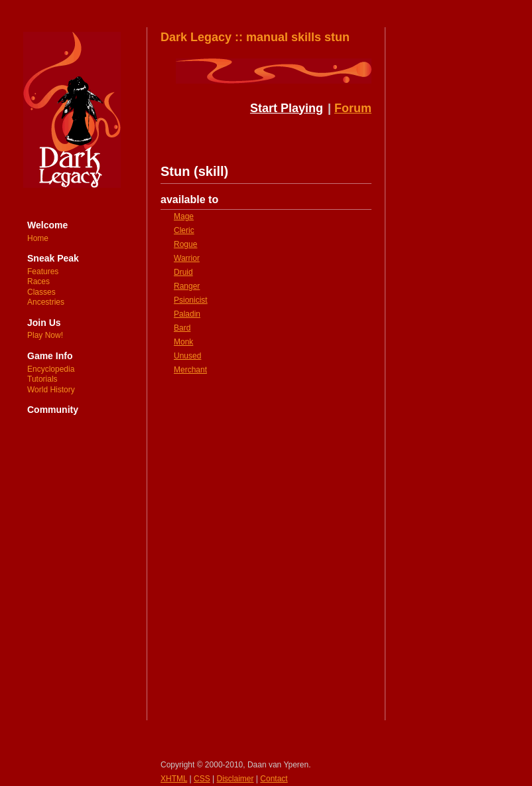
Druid (183, 272)
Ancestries (46, 302)
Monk (183, 342)
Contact (274, 779)
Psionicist (191, 300)
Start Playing (287, 108)
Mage (184, 216)
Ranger (187, 286)
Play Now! (45, 335)
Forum (353, 108)
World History (51, 390)
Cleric (184, 230)
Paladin (187, 314)
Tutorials (42, 379)
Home (38, 238)
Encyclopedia (51, 369)
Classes (41, 292)
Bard (182, 328)
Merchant (190, 370)
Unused (187, 356)
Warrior (187, 258)
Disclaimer (235, 779)
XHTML (174, 779)
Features (43, 272)
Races (38, 281)
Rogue (185, 244)
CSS (202, 779)
